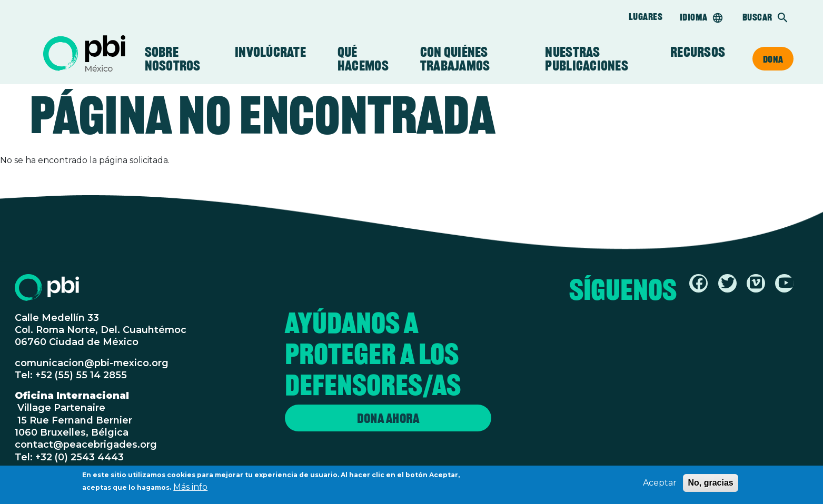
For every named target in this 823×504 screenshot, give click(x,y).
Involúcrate (270, 52)
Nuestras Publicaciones (592, 59)
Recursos (698, 52)
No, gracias (710, 486)
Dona (773, 59)
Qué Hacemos (363, 59)
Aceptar (660, 486)
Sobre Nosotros (174, 59)
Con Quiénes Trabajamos (467, 59)
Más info (190, 490)
